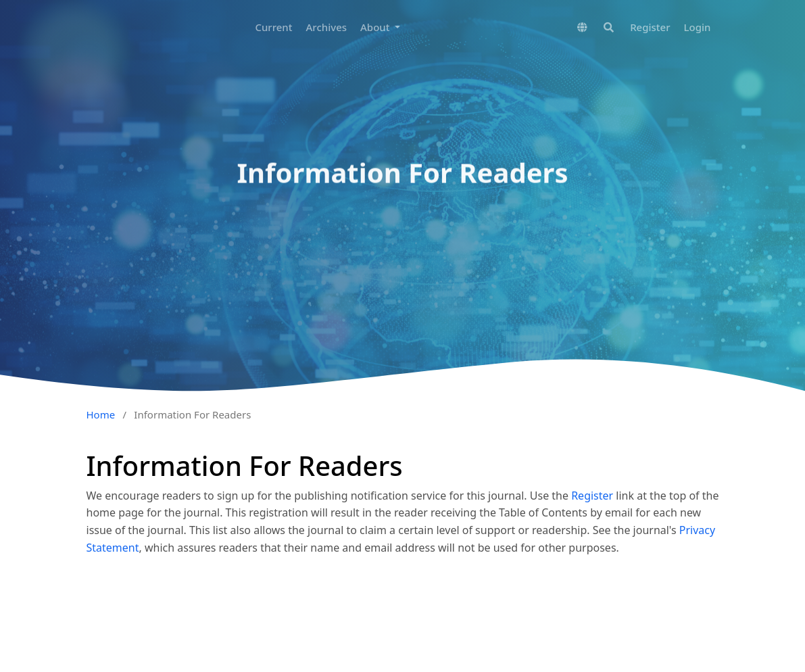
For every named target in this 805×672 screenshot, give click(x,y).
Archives (327, 27)
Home (101, 414)
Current (273, 27)
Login (698, 27)
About (376, 27)
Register (650, 27)
